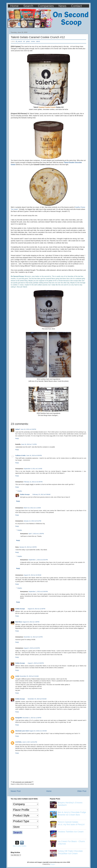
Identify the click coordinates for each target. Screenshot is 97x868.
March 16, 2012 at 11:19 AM (32, 508)
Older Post (82, 791)
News (62, 6)
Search (28, 6)
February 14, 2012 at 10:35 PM (33, 482)
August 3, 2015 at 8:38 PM (36, 663)
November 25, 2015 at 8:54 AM (37, 699)
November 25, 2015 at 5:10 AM (29, 676)
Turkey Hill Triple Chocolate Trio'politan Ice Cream (70, 852)
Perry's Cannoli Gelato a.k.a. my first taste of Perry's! (71, 823)
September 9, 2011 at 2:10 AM (33, 469)
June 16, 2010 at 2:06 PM (28, 429)
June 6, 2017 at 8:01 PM (30, 742)
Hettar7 (18, 429)
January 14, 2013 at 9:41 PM (32, 521)
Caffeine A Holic (21, 455)
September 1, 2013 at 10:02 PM (38, 560)
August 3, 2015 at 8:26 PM (32, 648)
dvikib (17, 676)
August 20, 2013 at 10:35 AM (32, 575)
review (33, 41)
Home (14, 6)
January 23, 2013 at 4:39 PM (28, 547)
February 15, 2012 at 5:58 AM (41, 494)
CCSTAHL (19, 742)
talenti (38, 41)
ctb (24, 41)
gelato (28, 41)
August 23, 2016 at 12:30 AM (38, 731)
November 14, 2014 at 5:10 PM (33, 637)
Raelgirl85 (19, 718)
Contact (76, 6)
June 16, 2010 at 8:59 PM (34, 455)
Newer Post (16, 791)
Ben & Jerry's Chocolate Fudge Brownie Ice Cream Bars (72, 813)
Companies (46, 6)
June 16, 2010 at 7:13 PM (29, 444)
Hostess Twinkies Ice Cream (71, 832)
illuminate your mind (22, 731)
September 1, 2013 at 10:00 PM (38, 591)
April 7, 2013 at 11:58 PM (36, 534)
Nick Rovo (19, 622)
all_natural (19, 41)
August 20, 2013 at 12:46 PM (36, 609)
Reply (17, 438)
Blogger (53, 864)
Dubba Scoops (25, 494)
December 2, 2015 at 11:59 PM (32, 718)
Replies (20, 491)
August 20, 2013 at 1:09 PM (31, 622)
